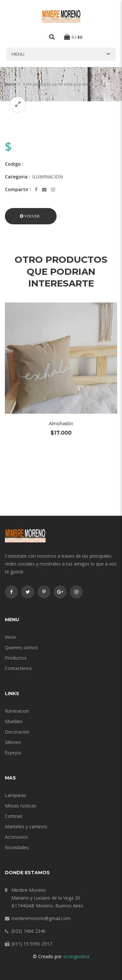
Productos (16, 658)
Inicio (11, 84)
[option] (61, 118)
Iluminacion (17, 711)
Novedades (17, 847)
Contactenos (18, 668)
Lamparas (15, 795)
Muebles (14, 721)
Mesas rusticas (21, 806)
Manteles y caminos (26, 826)
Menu (18, 54)
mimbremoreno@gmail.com (41, 918)
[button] (31, 216)
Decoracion (17, 732)
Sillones (13, 742)
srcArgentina (76, 956)
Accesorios (16, 837)
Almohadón (61, 423)
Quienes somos (21, 647)
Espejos (13, 753)
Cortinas (14, 816)
